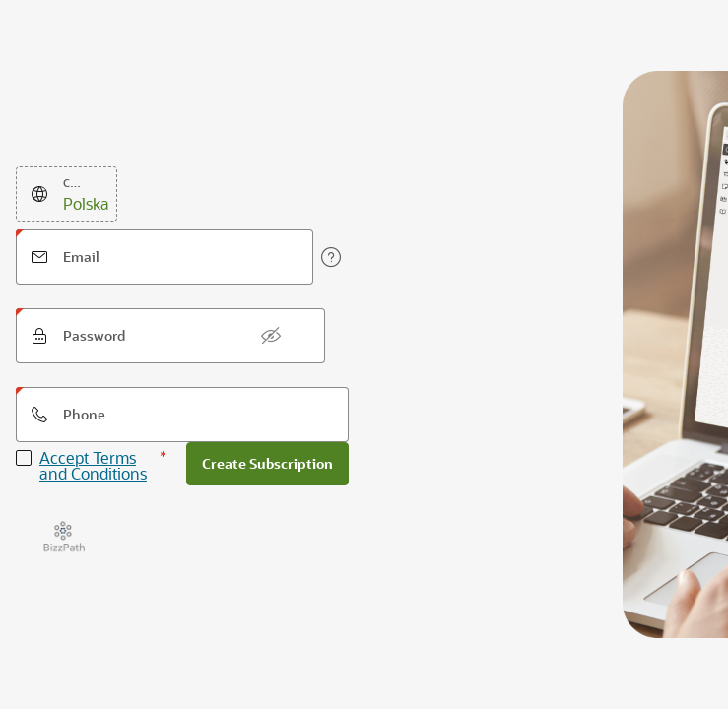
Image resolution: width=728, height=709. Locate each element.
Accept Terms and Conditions (93, 465)
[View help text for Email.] (331, 257)
